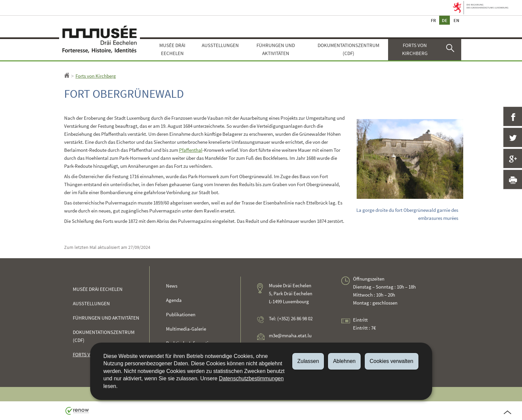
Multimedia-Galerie (186, 329)
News (172, 286)
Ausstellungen (220, 45)
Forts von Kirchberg (415, 49)
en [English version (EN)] (456, 20)
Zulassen (308, 361)
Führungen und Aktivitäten (276, 49)
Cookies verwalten (392, 361)
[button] (451, 50)
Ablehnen (344, 361)
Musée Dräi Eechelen (172, 49)
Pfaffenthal (191, 150)
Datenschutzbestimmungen (251, 378)
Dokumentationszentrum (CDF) (349, 49)
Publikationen (181, 314)
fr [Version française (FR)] (433, 20)
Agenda (174, 300)
